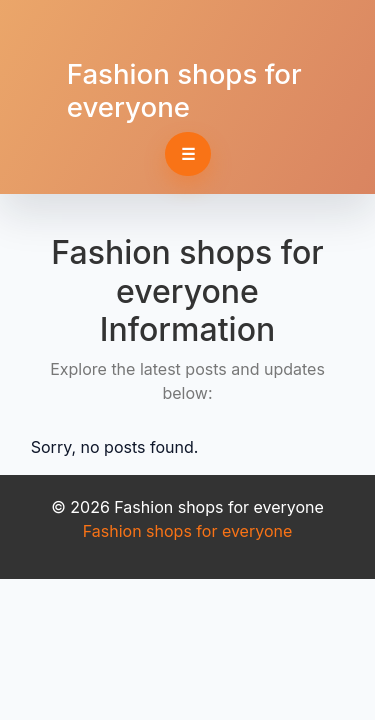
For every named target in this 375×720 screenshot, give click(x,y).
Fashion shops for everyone (184, 90)
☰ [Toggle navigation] (188, 154)
